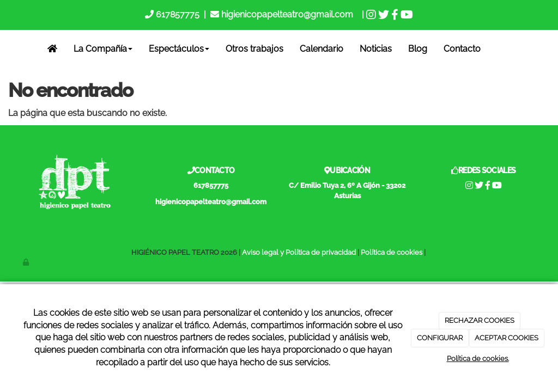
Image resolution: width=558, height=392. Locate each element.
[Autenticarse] (27, 262)
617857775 (177, 14)
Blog (418, 49)
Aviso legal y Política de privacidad (299, 252)
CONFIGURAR (440, 338)
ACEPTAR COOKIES (507, 338)
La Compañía (103, 49)
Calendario (322, 49)
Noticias (376, 49)
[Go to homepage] (7, 49)
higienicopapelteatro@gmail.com (287, 14)
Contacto (462, 49)
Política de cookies (392, 252)
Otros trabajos (254, 49)
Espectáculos (179, 49)
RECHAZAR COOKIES (480, 320)
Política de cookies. (478, 359)
